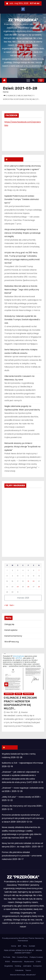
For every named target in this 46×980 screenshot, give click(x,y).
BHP (20, 946)
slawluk (23, 712)
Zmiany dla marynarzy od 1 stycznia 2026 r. (22, 806)
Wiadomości (17, 962)
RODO (8, 962)
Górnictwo (9, 694)
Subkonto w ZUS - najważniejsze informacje (22, 763)
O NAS (38, 962)
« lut (6, 605)
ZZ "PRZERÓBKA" (23, 20)
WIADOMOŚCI (15, 159)
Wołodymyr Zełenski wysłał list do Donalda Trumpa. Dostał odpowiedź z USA (22, 320)
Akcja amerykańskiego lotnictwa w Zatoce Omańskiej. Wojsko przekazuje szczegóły (22, 233)
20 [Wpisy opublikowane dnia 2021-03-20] (34, 581)
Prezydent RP (28, 694)
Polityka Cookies (36, 957)
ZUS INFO (11, 747)
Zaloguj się (9, 624)
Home (6, 92)
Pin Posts (7, 957)
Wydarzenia (29, 962)
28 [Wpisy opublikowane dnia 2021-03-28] (39, 587)
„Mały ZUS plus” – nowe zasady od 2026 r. (21, 797)
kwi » (12, 605)
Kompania (37, 966)
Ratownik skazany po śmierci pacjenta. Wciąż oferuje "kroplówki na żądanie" (22, 447)
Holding (18, 966)
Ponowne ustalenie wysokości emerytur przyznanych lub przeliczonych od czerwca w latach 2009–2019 (23, 818)
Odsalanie (19, 970)
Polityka (18, 694)
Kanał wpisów (11, 630)
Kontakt (32, 946)
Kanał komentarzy (13, 636)
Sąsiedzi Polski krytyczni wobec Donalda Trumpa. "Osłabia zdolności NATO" (22, 199)
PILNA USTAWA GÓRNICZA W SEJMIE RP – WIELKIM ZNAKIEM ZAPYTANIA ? (23, 952)
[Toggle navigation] (28, 80)
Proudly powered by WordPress (15, 938)
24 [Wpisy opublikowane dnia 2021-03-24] (18, 587)
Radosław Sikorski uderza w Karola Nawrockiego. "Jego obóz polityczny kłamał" (22, 289)
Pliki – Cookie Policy (20, 957)
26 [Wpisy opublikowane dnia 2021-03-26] (28, 587)
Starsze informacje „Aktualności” (23, 975)
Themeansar (23, 941)
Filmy (25, 946)
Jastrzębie (27, 966)
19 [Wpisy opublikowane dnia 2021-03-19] (28, 581)
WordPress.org (12, 642)
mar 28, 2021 (12, 712)
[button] (34, 80)
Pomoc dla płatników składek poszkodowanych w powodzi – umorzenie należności (22, 856)
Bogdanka (9, 966)
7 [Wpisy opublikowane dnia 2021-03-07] (39, 570)
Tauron (28, 970)
